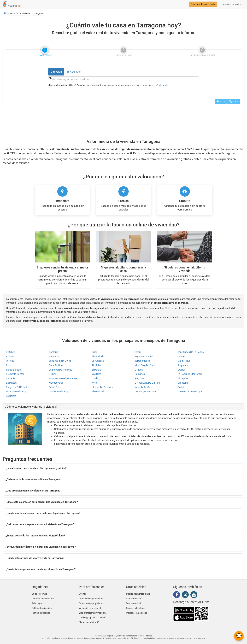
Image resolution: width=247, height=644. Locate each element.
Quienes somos (39, 594)
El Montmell (98, 392)
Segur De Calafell (144, 357)
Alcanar (10, 357)
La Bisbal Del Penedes (60, 370)
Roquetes (183, 365)
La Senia (11, 379)
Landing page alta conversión (93, 614)
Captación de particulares (91, 598)
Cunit (95, 352)
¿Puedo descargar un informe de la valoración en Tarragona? (40, 569)
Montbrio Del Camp (16, 392)
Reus (9, 365)
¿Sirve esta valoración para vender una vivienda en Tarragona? (42, 502)
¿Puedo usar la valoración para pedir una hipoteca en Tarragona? (43, 513)
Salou (138, 352)
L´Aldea (139, 370)
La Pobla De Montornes (190, 374)
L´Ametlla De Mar (15, 374)
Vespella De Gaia (143, 387)
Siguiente (234, 101)
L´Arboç (96, 379)
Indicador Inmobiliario (137, 610)
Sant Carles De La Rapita (191, 352)
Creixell (181, 370)
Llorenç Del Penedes (102, 387)
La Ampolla (98, 361)
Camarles (140, 374)
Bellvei (52, 374)
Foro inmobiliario (134, 602)
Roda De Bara (56, 365)
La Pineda (11, 383)
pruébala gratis (161, 85)
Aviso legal (37, 602)
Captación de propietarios (91, 602)
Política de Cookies (41, 610)
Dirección (56, 72)
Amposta (54, 357)
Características (123, 55)
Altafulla (96, 365)
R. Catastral (74, 72)
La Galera (11, 396)
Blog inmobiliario (134, 598)
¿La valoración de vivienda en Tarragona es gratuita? (36, 468)
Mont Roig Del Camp (145, 365)
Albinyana (183, 379)
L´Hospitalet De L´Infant (147, 383)
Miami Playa (184, 361)
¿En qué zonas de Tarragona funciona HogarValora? (35, 536)
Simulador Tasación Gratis (203, 4)
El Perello (97, 370)
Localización (45, 55)
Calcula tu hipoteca (135, 606)
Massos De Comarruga (190, 392)
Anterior (221, 101)
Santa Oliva (55, 387)
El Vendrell (97, 357)
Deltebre (10, 352)
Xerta (95, 383)
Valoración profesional (90, 606)
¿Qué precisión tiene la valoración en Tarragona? (33, 491)
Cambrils (54, 352)
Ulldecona (183, 383)
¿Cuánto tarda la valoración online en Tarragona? (34, 479)
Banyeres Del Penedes (18, 387)
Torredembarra (143, 361)
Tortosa (10, 361)
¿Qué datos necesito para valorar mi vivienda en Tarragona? (40, 524)
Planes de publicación (90, 618)
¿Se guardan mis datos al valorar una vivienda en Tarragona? (41, 547)
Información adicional (202, 55)
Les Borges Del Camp (146, 392)
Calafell (181, 357)
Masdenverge (56, 383)
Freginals (140, 379)
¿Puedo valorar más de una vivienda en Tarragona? (35, 558)
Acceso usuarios (232, 4)
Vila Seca (97, 374)
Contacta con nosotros (43, 598)
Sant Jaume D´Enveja (60, 361)
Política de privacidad (42, 606)
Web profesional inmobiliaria (93, 610)
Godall (181, 387)
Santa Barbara (14, 370)
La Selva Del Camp (59, 392)
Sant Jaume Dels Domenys (63, 379)
